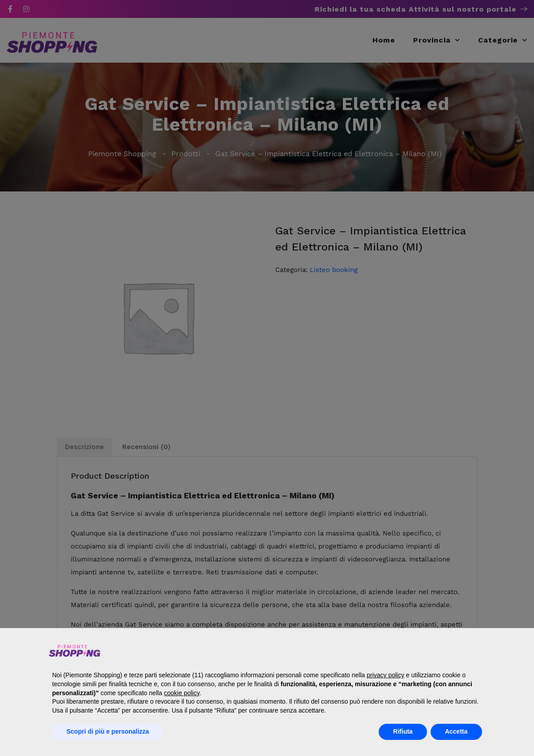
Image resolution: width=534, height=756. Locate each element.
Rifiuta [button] (403, 731)
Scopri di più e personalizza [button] (108, 731)
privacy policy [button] (385, 675)
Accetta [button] (456, 731)
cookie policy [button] (182, 693)
